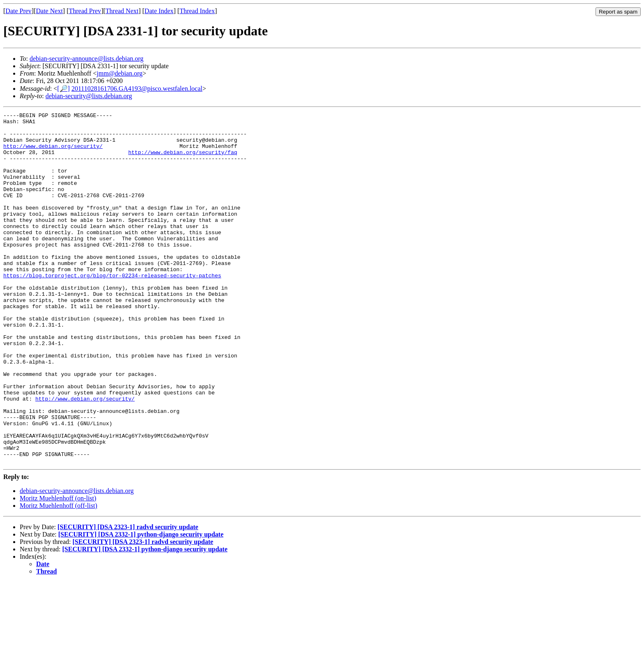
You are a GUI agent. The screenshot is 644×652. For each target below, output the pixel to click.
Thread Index (197, 11)
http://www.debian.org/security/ (53, 153)
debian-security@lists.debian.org (89, 96)
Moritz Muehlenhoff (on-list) (58, 568)
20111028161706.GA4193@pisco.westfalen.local (137, 89)
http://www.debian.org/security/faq (183, 161)
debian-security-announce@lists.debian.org (86, 59)
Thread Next (122, 11)
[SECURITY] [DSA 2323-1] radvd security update (128, 597)
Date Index (159, 11)
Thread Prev (85, 11)
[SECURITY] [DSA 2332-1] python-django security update (141, 605)
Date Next (49, 11)
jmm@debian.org (120, 73)
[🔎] (63, 89)
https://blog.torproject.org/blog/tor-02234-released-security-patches (112, 309)
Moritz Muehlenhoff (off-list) (59, 576)
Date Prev (18, 11)
